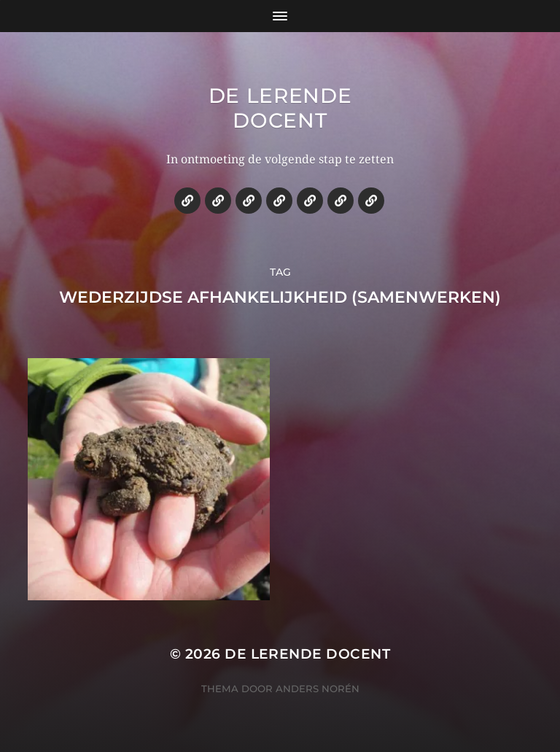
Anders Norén (318, 689)
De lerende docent (280, 108)
